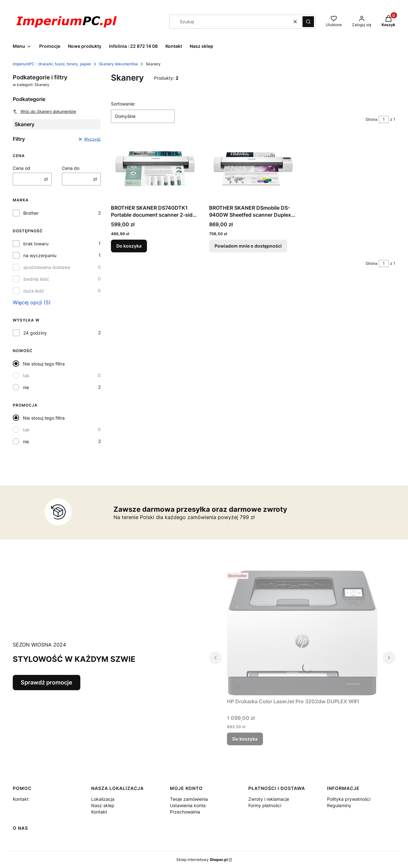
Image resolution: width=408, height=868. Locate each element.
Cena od (22, 168)
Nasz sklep (103, 805)
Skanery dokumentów (118, 64)
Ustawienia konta (188, 805)
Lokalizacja (103, 799)
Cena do (71, 168)
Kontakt (21, 799)
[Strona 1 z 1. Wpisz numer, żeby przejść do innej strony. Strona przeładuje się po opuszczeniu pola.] (384, 119)
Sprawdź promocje (47, 682)
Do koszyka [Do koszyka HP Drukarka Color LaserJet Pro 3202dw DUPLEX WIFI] (245, 739)
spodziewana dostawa (47, 267)
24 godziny (35, 333)
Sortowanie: (123, 104)
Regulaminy (339, 805)
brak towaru (36, 244)
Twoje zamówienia (189, 799)
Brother (31, 213)
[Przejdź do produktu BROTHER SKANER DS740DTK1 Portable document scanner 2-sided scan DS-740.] (155, 169)
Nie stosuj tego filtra (44, 364)
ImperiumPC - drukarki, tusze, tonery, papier (52, 64)
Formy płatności (265, 805)
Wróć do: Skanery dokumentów (44, 112)
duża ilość (34, 291)
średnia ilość (36, 279)
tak (26, 376)
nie (26, 387)
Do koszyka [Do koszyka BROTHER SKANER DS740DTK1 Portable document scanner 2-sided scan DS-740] (129, 246)
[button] (308, 22)
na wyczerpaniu (40, 255)
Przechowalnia (185, 812)
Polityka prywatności (349, 799)
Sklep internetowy (202, 860)
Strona (372, 119)
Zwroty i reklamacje (269, 799)
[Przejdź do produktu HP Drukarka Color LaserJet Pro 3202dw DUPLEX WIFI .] (302, 633)
